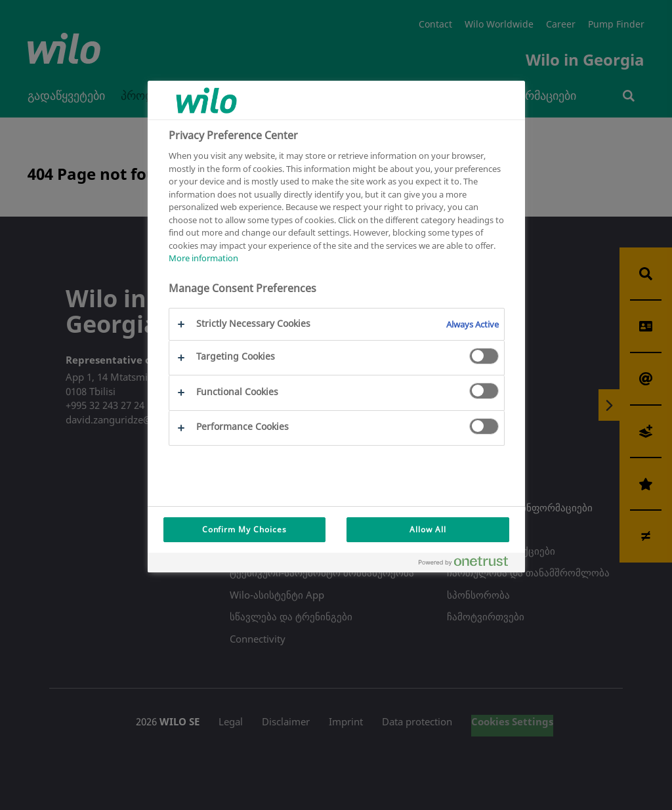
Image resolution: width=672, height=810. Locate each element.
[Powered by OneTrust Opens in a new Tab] (469, 564)
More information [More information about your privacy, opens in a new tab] (203, 258)
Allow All (428, 529)
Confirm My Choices (244, 529)
